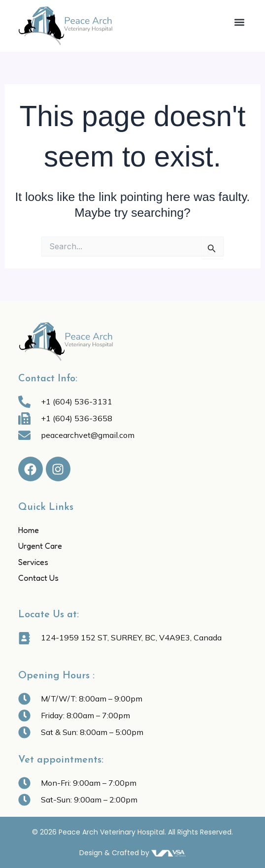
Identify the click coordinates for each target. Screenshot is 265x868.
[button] (239, 22)
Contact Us (38, 578)
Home (29, 530)
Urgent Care (40, 546)
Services (33, 562)
